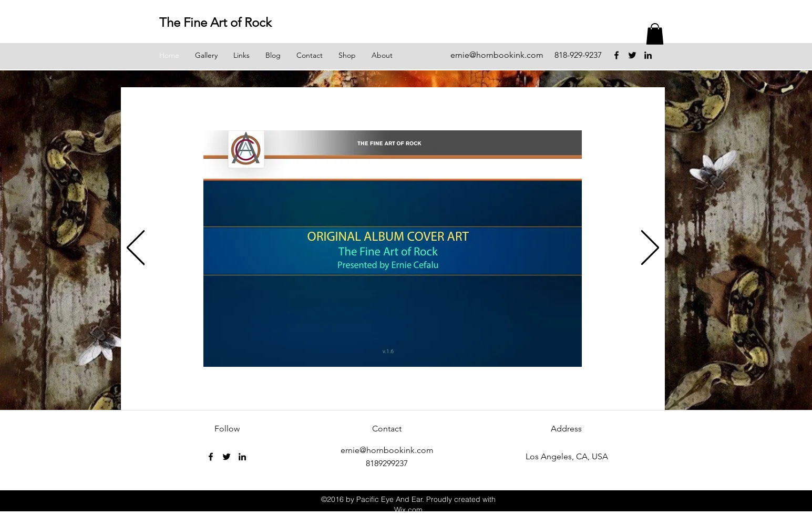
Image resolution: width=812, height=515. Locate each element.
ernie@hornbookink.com (497, 55)
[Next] (650, 248)
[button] (655, 34)
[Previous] (136, 248)
